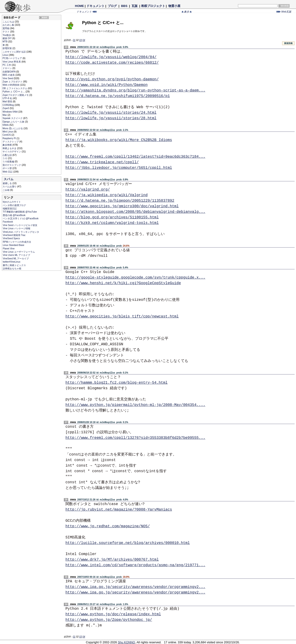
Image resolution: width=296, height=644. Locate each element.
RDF (45, 18)
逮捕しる (8, 183)
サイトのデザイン (12, 152)
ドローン (8, 68)
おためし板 (9, 25)
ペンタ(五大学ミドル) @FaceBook (21, 218)
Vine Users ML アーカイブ (16, 255)
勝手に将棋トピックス (14, 265)
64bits (6, 125)
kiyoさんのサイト (12, 202)
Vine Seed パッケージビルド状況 (20, 225)
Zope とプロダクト (13, 82)
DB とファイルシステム (15, 88)
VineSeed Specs (11, 238)
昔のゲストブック (12, 165)
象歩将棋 (8, 145)
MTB (5, 42)
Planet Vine (9, 249)
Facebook (8, 222)
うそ (5, 158)
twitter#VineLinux (12, 262)
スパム (9, 179)
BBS (124, 6)
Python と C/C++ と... (14, 92)
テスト (6, 32)
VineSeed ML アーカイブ (16, 259)
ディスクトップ (11, 142)
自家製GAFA (9, 72)
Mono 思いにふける (13, 128)
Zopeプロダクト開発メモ (16, 95)
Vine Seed (8, 78)
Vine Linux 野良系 (12, 62)
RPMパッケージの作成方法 (17, 242)
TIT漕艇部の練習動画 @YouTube (20, 212)
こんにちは (9, 22)
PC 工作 (7, 65)
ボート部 (8, 168)
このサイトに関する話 (14, 52)
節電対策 (8, 48)
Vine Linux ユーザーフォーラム (19, 252)
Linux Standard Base (14, 245)
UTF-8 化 (8, 98)
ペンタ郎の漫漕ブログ (14, 205)
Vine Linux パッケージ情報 (17, 228)
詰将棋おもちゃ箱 (12, 269)
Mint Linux (8, 132)
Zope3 (6, 108)
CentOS (7, 135)
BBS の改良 (9, 75)
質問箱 (6, 28)
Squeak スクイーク (13, 118)
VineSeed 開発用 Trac (14, 235)
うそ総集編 (9, 162)
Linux (6, 55)
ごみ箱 (6, 190)
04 (84, 40)
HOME (79, 6)
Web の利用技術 (11, 85)
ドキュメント (96, 6)
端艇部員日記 (10, 209)
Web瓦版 (284, 12)
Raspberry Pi (10, 138)
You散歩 (7, 35)
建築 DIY (7, 38)
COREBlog (9, 105)
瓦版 (134, 6)
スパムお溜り (10, 187)
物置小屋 (174, 6)
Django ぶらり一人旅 (14, 122)
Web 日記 (8, 172)
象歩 (187, 12)
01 (74, 40)
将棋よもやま (10, 148)
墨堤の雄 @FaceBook (14, 215)
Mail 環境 (8, 102)
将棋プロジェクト (153, 6)
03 (81, 40)
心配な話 (8, 155)
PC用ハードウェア (13, 58)
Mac (5, 115)
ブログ (112, 6)
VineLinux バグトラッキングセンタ (21, 232)
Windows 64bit (10, 112)
